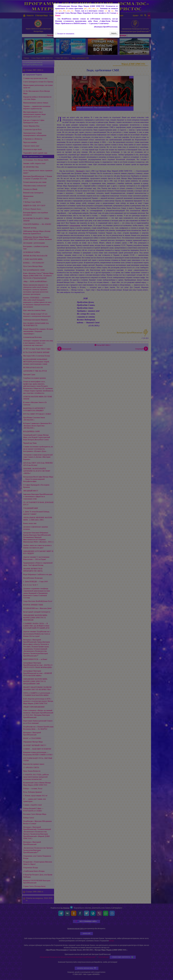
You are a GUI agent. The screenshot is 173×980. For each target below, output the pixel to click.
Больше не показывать (65, 34)
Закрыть (114, 33)
